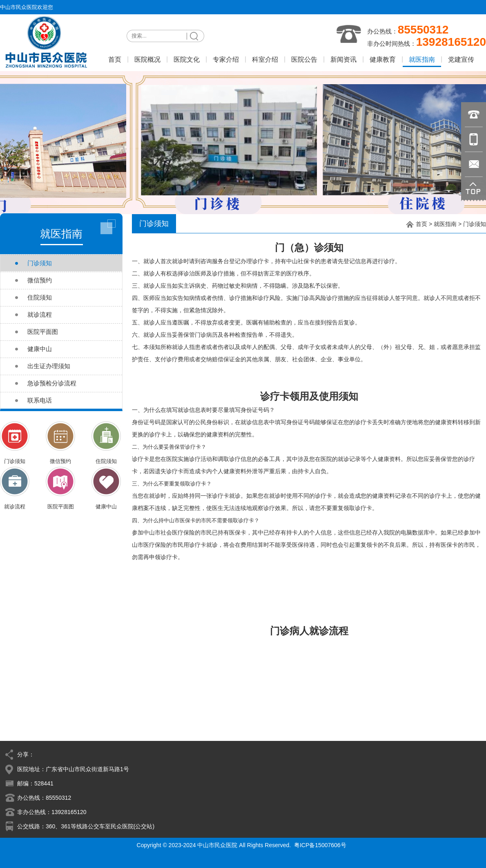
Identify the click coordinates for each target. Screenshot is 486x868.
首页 (421, 224)
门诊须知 (475, 224)
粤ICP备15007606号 (320, 845)
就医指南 (445, 224)
